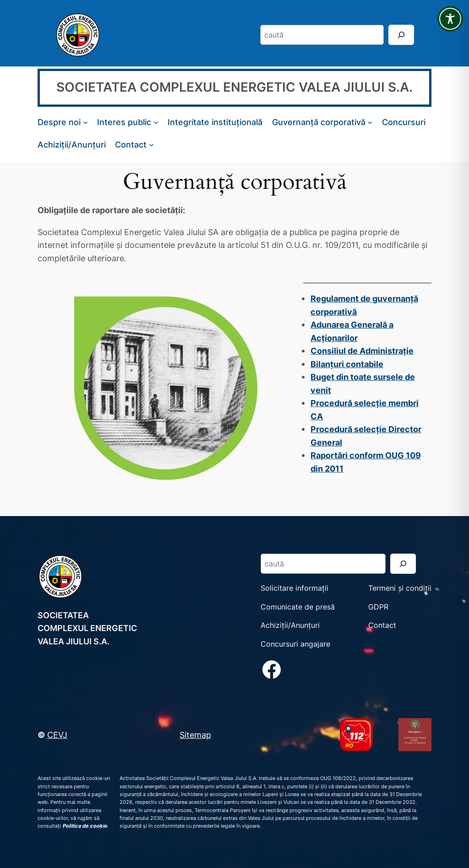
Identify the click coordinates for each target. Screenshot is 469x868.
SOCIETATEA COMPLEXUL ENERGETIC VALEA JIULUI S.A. (234, 87)
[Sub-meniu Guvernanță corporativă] (370, 122)
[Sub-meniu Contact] (151, 145)
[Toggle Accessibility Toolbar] (450, 19)
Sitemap (195, 735)
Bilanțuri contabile (347, 364)
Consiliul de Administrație (362, 351)
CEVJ (57, 735)
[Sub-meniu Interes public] (156, 122)
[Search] (401, 35)
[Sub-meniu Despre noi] (85, 122)
